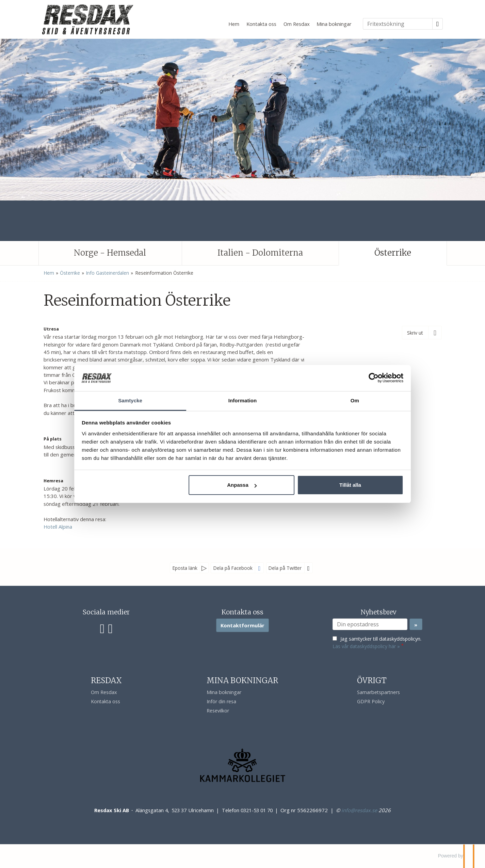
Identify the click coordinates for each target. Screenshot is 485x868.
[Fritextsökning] (398, 24)
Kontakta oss (261, 24)
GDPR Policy (371, 701)
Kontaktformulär (242, 625)
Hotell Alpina (58, 527)
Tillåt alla (340, 489)
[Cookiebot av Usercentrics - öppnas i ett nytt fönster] (358, 374)
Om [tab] (345, 396)
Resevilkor (218, 711)
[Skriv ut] (422, 333)
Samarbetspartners (378, 692)
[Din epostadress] (370, 624)
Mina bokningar (334, 24)
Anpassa (242, 489)
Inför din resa (221, 701)
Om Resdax (297, 24)
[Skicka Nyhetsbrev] (416, 624)
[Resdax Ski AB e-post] (359, 810)
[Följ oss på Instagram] (110, 628)
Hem (234, 24)
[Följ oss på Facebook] (102, 628)
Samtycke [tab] (140, 396)
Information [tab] (243, 396)
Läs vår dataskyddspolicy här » (366, 646)
